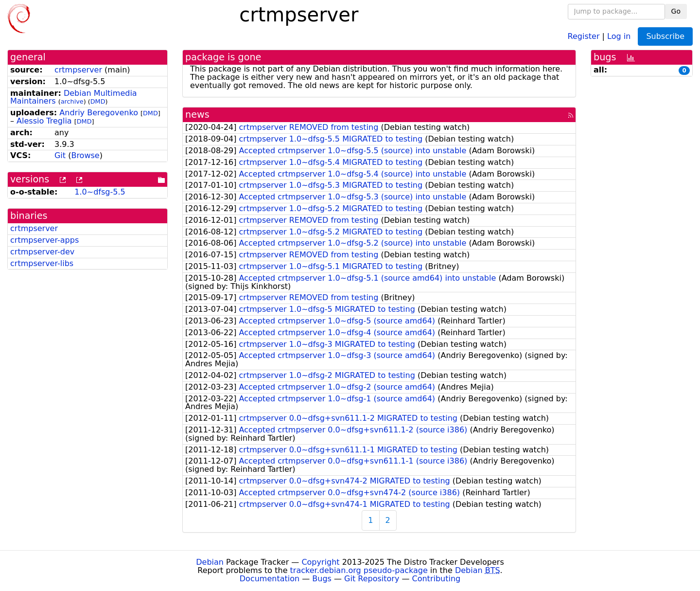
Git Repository (372, 579)
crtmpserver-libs (42, 263)
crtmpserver (78, 70)
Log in (619, 36)
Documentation (270, 579)
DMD (98, 101)
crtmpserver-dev (42, 252)
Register (584, 36)
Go (676, 11)
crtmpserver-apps (44, 240)
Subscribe (665, 36)
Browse (85, 155)
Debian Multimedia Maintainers (74, 97)
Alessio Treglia (44, 121)
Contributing (437, 579)
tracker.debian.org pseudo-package (359, 570)
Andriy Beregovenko (99, 113)
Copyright (320, 562)
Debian (210, 562)
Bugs (322, 579)
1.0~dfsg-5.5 (100, 192)
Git (60, 155)
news (197, 115)
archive (72, 101)
